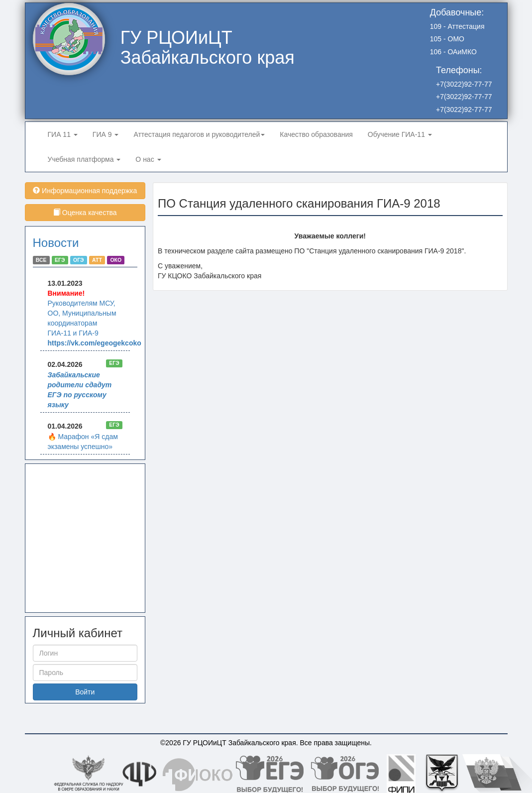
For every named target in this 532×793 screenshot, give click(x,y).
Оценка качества (85, 213)
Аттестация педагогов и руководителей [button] (199, 134)
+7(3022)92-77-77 (464, 84)
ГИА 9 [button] (106, 134)
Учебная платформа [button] (84, 159)
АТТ (97, 260)
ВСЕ (41, 260)
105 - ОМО (447, 39)
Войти (85, 692)
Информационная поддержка (85, 191)
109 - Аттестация (457, 26)
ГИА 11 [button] (63, 134)
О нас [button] (148, 159)
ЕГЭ (60, 260)
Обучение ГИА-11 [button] (400, 134)
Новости (56, 243)
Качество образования (316, 134)
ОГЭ (79, 260)
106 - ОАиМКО (453, 52)
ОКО (116, 260)
